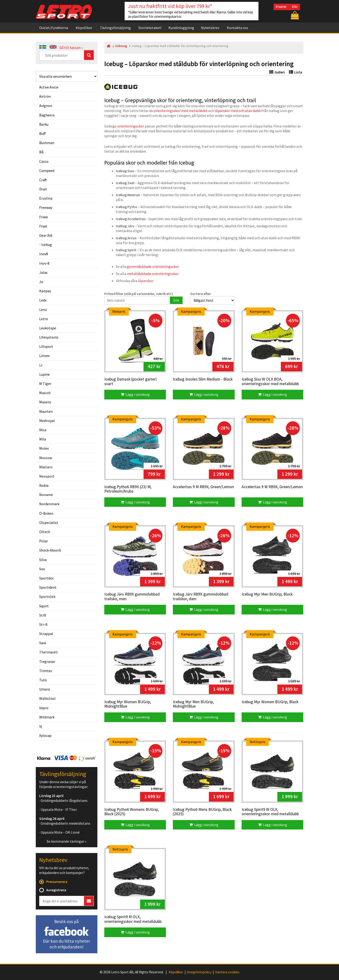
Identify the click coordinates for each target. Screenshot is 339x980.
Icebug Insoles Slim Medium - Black (203, 379)
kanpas (45, 291)
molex (44, 448)
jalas (43, 272)
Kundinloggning (181, 28)
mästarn (46, 467)
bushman (47, 143)
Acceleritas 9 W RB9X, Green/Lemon (272, 487)
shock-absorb (50, 550)
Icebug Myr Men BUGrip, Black (267, 594)
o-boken (46, 513)
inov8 (44, 254)
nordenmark (49, 504)
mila (43, 439)
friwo (44, 217)
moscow (46, 458)
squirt (44, 606)
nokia (44, 485)
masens (45, 402)
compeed (47, 171)
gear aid (46, 235)
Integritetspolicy (199, 972)
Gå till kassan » (71, 47)
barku (44, 124)
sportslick (47, 596)
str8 (43, 615)
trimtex (46, 671)
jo (41, 282)
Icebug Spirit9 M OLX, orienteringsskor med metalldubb (133, 919)
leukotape (48, 328)
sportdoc (46, 578)
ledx (43, 300)
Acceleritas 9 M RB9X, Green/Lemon (203, 487)
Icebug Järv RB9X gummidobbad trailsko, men (132, 597)
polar (44, 541)
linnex (44, 356)
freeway (46, 207)
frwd (43, 226)
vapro (44, 708)
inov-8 (44, 263)
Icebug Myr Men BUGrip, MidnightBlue (193, 704)
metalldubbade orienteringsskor (153, 274)
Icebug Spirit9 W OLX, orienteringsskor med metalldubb (270, 812)
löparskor (146, 281)
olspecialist (49, 522)
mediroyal (47, 421)
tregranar (47, 661)
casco (44, 161)
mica (43, 430)
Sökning (121, 46)
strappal (46, 634)
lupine (45, 374)
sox (42, 569)
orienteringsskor (131, 126)
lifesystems (49, 337)
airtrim (45, 96)
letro (44, 319)
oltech (45, 532)
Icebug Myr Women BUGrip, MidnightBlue (128, 704)
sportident (48, 587)
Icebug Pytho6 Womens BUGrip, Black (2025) (132, 812)
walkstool (47, 698)
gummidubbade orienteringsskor (153, 266)
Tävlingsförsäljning (115, 28)
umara (45, 689)
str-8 (43, 624)
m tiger (45, 384)
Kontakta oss (237, 28)
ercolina (46, 198)
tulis (43, 680)
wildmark (47, 717)
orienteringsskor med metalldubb (181, 111)
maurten (46, 411)
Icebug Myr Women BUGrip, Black (270, 702)
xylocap (45, 735)
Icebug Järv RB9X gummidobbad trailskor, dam (201, 597)
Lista (295, 72)
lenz (43, 310)
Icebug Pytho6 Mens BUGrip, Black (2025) (202, 812)
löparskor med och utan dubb (238, 111)
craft (43, 180)
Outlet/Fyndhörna (54, 28)
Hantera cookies (227, 972)
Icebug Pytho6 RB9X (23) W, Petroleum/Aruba (128, 489)
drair (43, 189)
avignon (46, 106)
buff (42, 133)
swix (43, 643)
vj (41, 726)
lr (41, 365)
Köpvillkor (84, 28)
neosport (47, 476)
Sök (176, 300)
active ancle (49, 87)
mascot (45, 393)
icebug (47, 245)
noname (46, 495)
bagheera (47, 115)
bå (41, 152)
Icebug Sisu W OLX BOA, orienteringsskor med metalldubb (270, 382)
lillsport (46, 346)
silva (43, 560)
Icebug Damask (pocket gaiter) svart (131, 382)
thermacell (48, 652)
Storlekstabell (150, 28)
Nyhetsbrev (210, 28)
